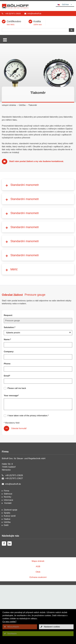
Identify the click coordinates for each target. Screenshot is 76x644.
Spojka (7, 572)
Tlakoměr (33, 105)
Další (6, 584)
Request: (8, 374)
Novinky (7, 556)
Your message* (11, 455)
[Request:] (38, 380)
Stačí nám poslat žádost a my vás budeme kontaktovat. (36, 161)
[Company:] (38, 416)
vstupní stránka (9, 105)
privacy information (39, 475)
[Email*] (38, 440)
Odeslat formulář (19, 487)
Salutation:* (10, 386)
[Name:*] (38, 404)
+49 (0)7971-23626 (13, 14)
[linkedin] (9, 603)
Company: (9, 411)
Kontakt (8, 562)
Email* (7, 435)
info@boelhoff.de (34, 14)
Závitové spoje (11, 569)
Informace (8, 559)
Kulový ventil (10, 575)
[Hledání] (35, 30)
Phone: (7, 423)
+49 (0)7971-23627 (14, 537)
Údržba (22, 105)
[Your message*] (38, 463)
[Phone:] (38, 428)
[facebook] (4, 603)
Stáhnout (8, 553)
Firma (6, 550)
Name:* (7, 398)
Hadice (7, 578)
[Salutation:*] (38, 392)
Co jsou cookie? (9, 622)
